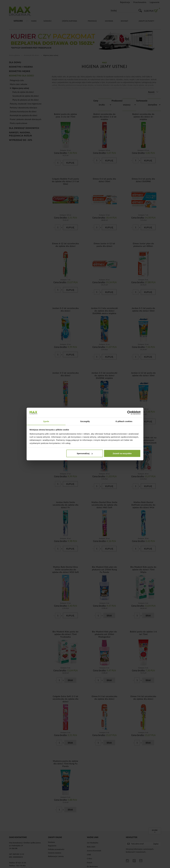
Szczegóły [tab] (85, 421)
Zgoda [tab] (46, 421)
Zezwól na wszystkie (122, 453)
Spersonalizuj (85, 453)
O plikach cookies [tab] (124, 421)
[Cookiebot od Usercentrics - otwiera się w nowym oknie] (129, 413)
